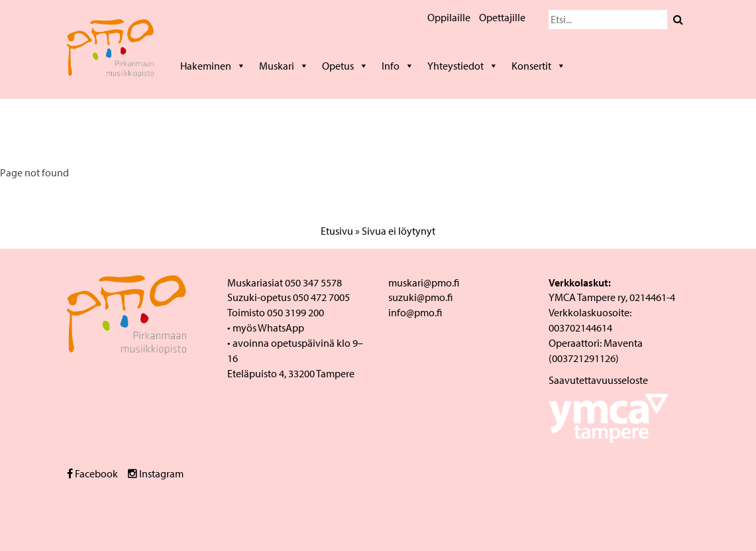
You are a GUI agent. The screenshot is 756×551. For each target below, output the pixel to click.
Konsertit (539, 66)
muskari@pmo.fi (424, 282)
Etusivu (337, 231)
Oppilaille (449, 17)
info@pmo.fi (415, 312)
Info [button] (398, 66)
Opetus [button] (345, 66)
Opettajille (502, 17)
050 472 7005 (321, 297)
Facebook (92, 473)
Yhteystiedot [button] (463, 66)
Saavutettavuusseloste (598, 380)
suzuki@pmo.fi (420, 297)
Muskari (284, 66)
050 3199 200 (296, 312)
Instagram (156, 473)
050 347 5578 (313, 282)
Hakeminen (213, 66)
